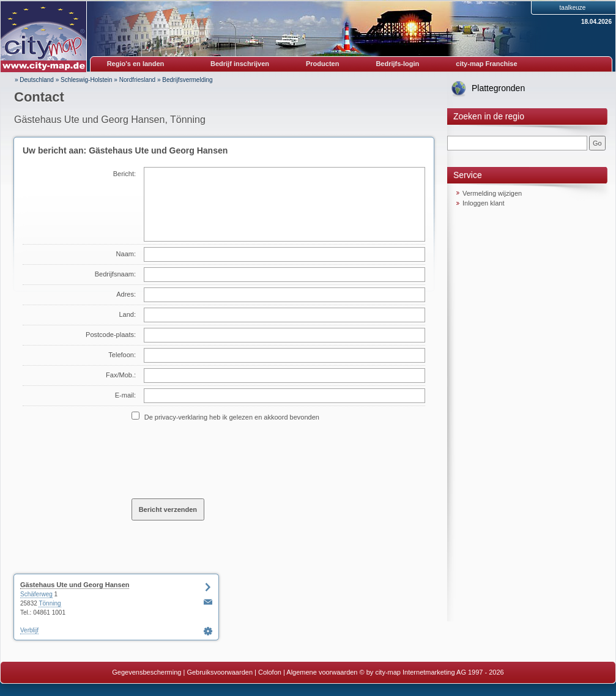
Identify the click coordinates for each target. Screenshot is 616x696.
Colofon (270, 672)
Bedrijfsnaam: (115, 274)
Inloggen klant (484, 203)
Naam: (126, 254)
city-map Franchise (486, 64)
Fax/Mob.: (121, 375)
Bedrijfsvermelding (187, 80)
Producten (322, 64)
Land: (127, 314)
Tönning (50, 603)
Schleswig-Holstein (86, 80)
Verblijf (29, 630)
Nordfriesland (137, 80)
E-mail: (125, 395)
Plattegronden (498, 88)
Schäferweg (36, 594)
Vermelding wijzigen (492, 193)
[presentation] (225, 459)
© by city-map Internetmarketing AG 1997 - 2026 (432, 672)
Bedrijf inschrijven (240, 64)
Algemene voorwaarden (322, 672)
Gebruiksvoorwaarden (220, 672)
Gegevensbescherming (147, 672)
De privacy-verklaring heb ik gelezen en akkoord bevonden (232, 417)
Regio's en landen (136, 64)
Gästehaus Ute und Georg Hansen (75, 585)
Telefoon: (122, 355)
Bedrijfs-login (397, 64)
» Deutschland (34, 80)
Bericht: (124, 174)
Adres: (126, 294)
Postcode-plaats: (111, 335)
